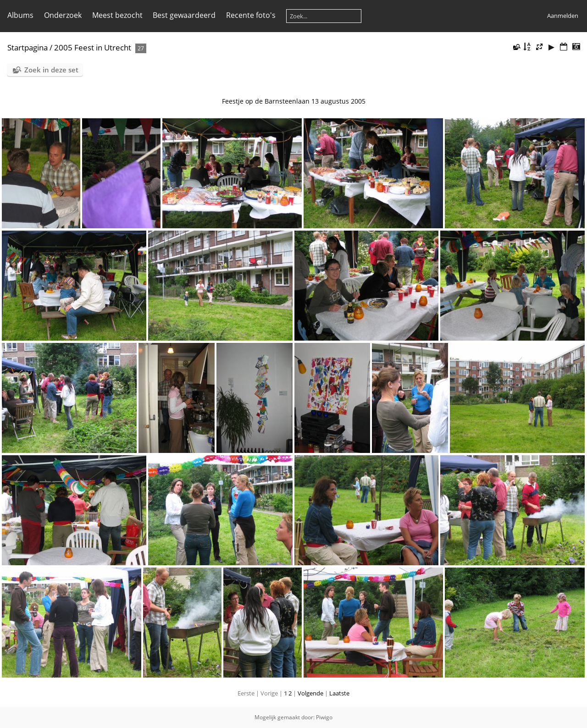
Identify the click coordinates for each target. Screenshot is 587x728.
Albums (20, 15)
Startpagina (28, 47)
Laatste (339, 693)
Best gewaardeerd (184, 15)
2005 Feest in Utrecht (93, 47)
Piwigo (324, 717)
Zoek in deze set (51, 70)
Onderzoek (63, 15)
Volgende (310, 693)
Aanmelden (563, 16)
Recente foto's (251, 15)
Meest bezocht (117, 15)
